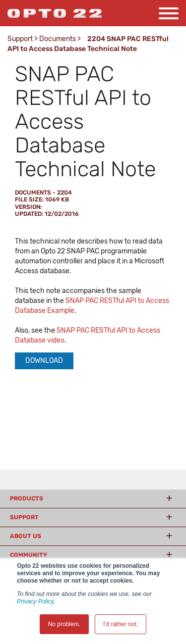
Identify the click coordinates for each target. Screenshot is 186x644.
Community (29, 555)
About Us (26, 536)
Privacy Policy (35, 601)
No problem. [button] (64, 624)
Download (44, 361)
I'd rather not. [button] (121, 624)
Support (20, 39)
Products (27, 498)
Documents (58, 39)
